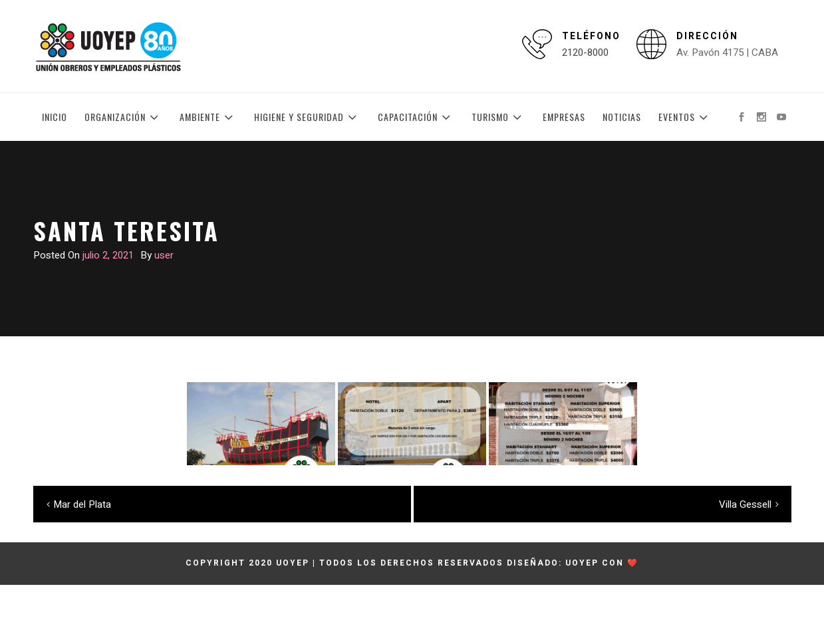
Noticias (622, 117)
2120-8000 (585, 53)
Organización (123, 117)
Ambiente (208, 117)
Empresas (564, 117)
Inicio (55, 117)
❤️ (633, 563)
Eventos (685, 117)
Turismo (498, 117)
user (164, 255)
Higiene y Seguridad (307, 117)
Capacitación (416, 117)
